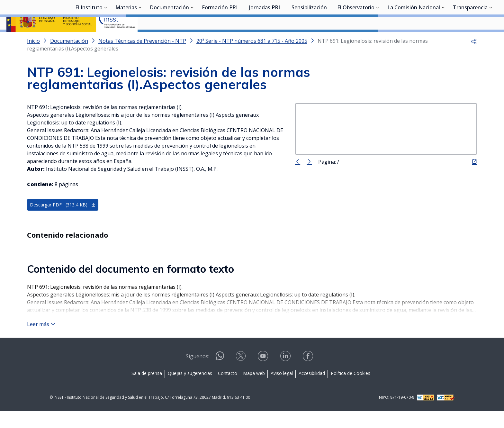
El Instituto (89, 40)
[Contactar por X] (241, 375)
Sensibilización (309, 40)
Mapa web (254, 390)
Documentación (169, 40)
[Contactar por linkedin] (286, 375)
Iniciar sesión (473, 14)
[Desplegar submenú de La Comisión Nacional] (443, 40)
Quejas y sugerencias (190, 390)
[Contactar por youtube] (264, 375)
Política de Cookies (351, 390)
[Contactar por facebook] (309, 375)
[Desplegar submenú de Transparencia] (491, 40)
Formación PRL (220, 40)
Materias (126, 40)
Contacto (228, 390)
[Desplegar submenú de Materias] (140, 40)
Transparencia (470, 40)
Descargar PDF (63, 222)
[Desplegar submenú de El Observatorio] (378, 40)
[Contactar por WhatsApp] (220, 375)
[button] (474, 58)
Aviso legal (282, 390)
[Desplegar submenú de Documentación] (192, 40)
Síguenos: (198, 373)
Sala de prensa (147, 390)
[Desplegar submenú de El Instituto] (106, 40)
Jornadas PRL (265, 40)
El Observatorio (356, 40)
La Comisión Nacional (414, 40)
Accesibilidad (312, 390)
